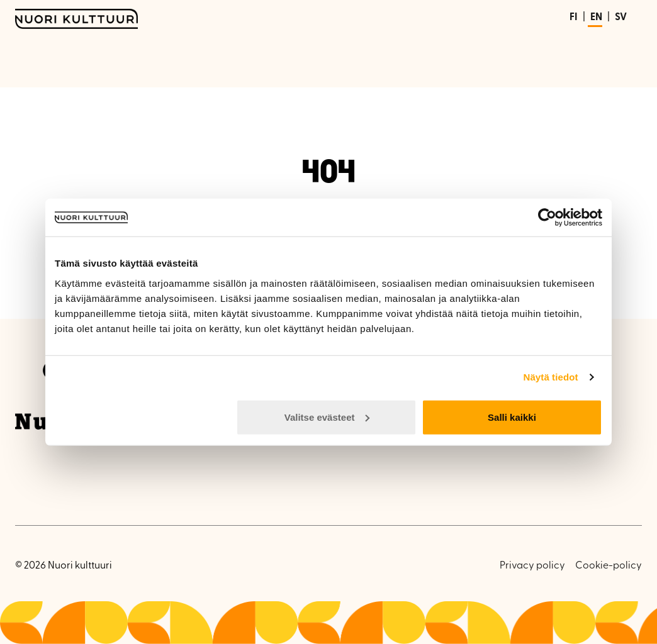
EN (596, 18)
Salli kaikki (512, 417)
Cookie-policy (609, 566)
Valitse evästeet (327, 417)
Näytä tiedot (551, 377)
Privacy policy (532, 566)
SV (621, 18)
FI (574, 18)
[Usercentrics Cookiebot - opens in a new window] (547, 218)
